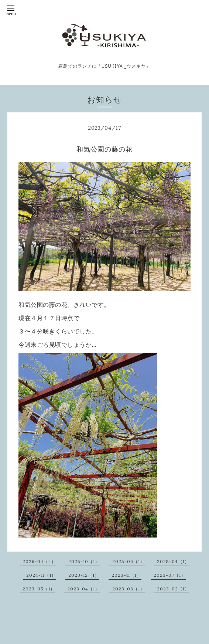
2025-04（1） (173, 561)
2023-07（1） (170, 575)
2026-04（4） (39, 561)
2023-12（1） (84, 575)
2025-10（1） (84, 561)
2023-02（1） (173, 589)
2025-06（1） (129, 561)
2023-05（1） (39, 589)
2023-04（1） (83, 589)
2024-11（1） (41, 575)
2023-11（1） (126, 575)
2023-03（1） (129, 589)
